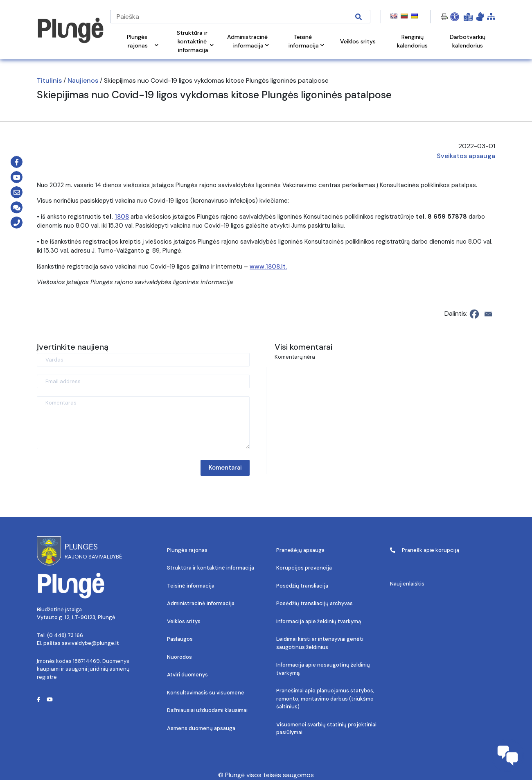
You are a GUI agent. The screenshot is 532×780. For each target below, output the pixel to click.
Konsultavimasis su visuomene (206, 693)
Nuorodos (179, 657)
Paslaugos (180, 639)
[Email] (488, 314)
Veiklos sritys (184, 621)
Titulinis (49, 80)
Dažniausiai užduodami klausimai (207, 710)
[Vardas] (143, 360)
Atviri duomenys (187, 675)
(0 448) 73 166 (65, 635)
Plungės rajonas (187, 550)
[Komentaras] (143, 423)
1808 (122, 217)
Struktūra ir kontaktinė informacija (211, 568)
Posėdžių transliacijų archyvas (314, 603)
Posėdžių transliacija (302, 586)
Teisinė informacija (191, 586)
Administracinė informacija (201, 603)
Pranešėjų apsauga (300, 550)
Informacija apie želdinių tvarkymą (319, 621)
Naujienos (83, 80)
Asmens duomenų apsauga (201, 728)
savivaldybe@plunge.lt (90, 643)
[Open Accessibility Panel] (455, 17)
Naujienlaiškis (407, 584)
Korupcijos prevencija (304, 568)
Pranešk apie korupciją (425, 550)
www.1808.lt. (268, 267)
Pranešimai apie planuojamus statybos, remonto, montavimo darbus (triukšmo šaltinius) (325, 699)
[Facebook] (474, 314)
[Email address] (143, 381)
